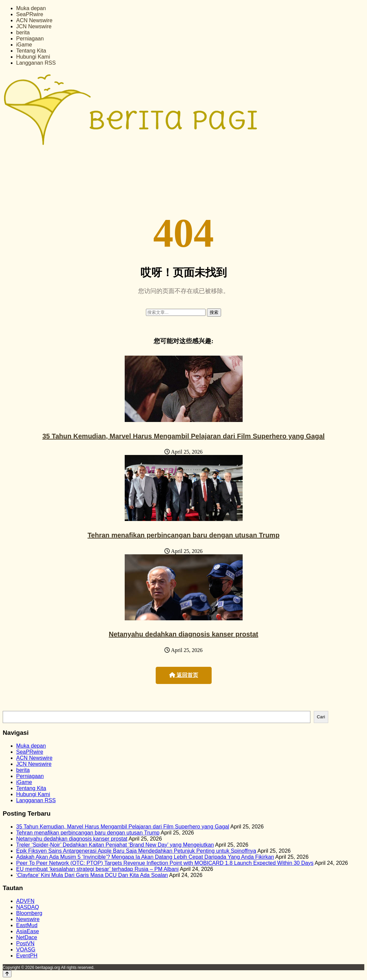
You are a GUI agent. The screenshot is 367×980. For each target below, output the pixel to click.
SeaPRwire (30, 14)
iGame (24, 45)
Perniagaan (30, 39)
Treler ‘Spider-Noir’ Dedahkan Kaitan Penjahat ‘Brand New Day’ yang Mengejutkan (115, 845)
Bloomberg (29, 913)
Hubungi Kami (33, 57)
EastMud (27, 925)
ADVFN (25, 901)
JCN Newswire (34, 26)
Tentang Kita (31, 51)
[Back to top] (7, 974)
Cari (321, 717)
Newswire (28, 919)
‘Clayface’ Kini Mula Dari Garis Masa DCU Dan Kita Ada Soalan (92, 875)
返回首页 (184, 675)
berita (23, 32)
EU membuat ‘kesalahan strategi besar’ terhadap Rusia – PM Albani (97, 869)
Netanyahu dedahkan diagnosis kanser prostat (183, 634)
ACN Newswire (34, 20)
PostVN (25, 943)
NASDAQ (28, 907)
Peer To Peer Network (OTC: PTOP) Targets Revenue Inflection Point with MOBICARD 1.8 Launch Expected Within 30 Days (165, 863)
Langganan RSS (36, 63)
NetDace (27, 937)
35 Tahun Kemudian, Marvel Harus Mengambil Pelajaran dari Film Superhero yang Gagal (184, 436)
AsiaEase (28, 931)
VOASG (26, 950)
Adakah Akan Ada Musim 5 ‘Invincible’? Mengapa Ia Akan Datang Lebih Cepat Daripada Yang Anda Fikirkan (145, 857)
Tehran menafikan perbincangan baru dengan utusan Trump (184, 535)
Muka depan (31, 8)
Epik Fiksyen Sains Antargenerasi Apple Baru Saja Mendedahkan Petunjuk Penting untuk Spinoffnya (136, 851)
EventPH (27, 956)
